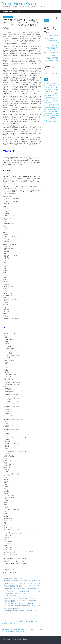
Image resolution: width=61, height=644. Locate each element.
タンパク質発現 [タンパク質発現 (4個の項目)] (50, 97)
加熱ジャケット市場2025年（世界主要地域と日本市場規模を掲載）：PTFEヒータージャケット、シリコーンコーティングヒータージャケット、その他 (22, 598)
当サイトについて (17, 11)
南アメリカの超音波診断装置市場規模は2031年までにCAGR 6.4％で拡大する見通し (51, 42)
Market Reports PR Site (19, 3)
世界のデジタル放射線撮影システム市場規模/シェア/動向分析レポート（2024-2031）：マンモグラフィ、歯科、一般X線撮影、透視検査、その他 (51, 59)
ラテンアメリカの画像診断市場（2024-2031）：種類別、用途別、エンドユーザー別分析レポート (51, 47)
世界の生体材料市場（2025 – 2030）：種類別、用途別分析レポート (19, 604)
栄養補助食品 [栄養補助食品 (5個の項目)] (54, 108)
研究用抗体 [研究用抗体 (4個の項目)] (48, 113)
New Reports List (7, 11)
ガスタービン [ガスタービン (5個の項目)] (56, 88)
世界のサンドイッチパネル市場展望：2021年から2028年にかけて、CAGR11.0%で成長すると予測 (22, 622)
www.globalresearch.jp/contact (11, 571)
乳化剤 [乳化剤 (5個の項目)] (47, 104)
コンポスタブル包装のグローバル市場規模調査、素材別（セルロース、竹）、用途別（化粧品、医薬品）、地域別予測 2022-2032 (22, 593)
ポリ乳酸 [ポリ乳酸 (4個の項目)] (45, 102)
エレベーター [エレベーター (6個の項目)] (48, 87)
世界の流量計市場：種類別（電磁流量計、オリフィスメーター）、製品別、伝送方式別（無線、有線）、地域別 (22, 630)
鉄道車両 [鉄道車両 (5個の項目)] (55, 121)
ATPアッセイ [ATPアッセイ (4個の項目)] (46, 83)
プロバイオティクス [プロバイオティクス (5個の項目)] (53, 101)
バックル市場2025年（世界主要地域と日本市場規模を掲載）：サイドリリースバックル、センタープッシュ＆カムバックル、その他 (22, 606)
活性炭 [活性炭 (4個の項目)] (46, 110)
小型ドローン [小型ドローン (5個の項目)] (51, 106)
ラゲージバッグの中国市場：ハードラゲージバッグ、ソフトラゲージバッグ (21, 595)
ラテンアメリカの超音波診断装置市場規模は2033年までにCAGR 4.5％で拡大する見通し (51, 37)
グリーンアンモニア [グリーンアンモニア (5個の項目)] (49, 89)
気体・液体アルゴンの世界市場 (11, 609)
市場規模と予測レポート (8, 17)
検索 (45, 16)
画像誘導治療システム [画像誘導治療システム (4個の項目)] (51, 112)
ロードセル (18, 30)
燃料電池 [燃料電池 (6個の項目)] (55, 110)
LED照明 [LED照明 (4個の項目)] (50, 83)
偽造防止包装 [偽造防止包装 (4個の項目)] (51, 104)
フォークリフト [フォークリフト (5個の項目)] (50, 99)
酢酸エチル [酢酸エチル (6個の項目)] (49, 121)
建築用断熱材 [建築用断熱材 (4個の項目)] (48, 108)
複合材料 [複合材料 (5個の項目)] (51, 115)
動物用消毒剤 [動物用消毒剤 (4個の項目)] (56, 104)
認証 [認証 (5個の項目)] (57, 115)
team (13, 30)
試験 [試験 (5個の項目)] (54, 115)
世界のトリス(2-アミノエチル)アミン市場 (13, 579)
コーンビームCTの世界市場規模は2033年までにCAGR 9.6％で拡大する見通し (51, 52)
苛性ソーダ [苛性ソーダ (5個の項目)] (53, 113)
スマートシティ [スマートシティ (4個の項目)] (52, 94)
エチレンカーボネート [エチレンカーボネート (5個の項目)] (52, 85)
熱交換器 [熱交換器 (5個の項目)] (50, 110)
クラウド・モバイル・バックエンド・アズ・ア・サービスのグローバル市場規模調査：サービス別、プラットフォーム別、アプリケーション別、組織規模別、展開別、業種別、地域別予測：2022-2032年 (22, 585)
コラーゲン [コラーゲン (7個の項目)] (49, 92)
